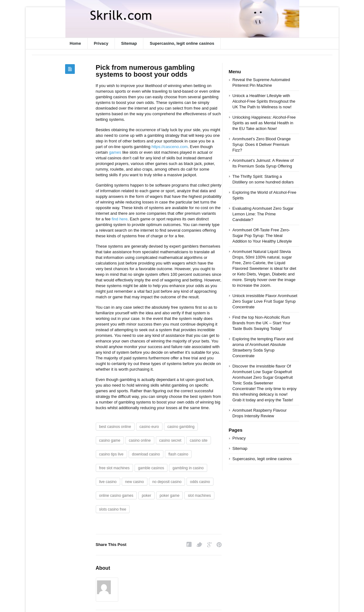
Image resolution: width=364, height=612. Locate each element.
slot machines (199, 496)
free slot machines (114, 468)
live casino (108, 482)
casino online (140, 440)
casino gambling (181, 427)
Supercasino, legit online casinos (182, 43)
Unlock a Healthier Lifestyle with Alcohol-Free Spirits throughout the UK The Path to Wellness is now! (264, 101)
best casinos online (115, 427)
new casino (135, 482)
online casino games (116, 496)
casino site (199, 440)
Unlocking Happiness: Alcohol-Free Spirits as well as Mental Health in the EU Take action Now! (264, 123)
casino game (110, 440)
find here (120, 219)
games (115, 152)
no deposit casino (167, 482)
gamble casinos (151, 468)
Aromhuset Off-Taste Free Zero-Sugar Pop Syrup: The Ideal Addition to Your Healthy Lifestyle (262, 236)
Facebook (189, 545)
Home (75, 43)
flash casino (178, 454)
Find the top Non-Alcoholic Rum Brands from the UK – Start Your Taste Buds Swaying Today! (262, 323)
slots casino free (113, 509)
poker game (169, 496)
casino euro (149, 427)
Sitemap (129, 43)
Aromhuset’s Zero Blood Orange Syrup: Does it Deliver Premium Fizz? (262, 144)
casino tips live (111, 454)
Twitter (199, 545)
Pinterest (219, 545)
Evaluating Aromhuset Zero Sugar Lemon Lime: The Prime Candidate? (263, 214)
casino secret (170, 440)
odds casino (200, 482)
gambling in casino (188, 468)
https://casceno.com (170, 147)
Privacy (101, 43)
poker (146, 496)
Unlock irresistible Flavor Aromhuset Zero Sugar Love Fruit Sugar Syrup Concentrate (265, 301)
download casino (146, 454)
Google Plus (210, 545)
